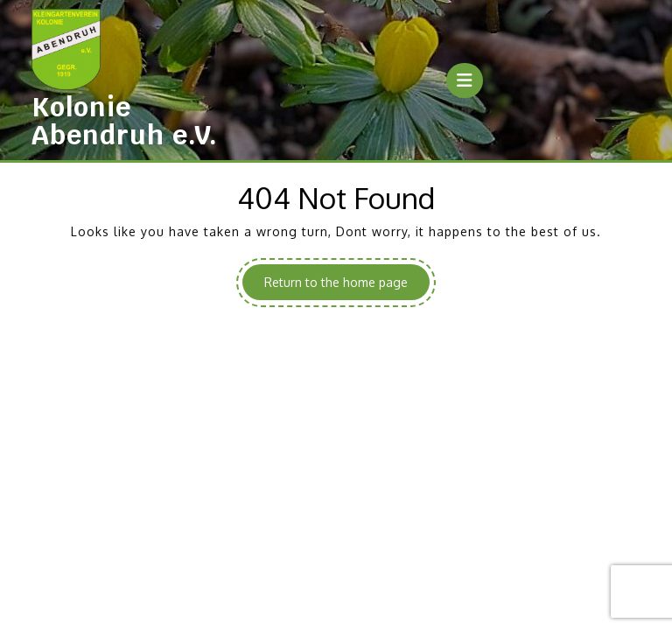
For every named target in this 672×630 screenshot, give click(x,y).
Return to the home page (347, 286)
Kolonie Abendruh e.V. (125, 121)
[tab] (465, 80)
